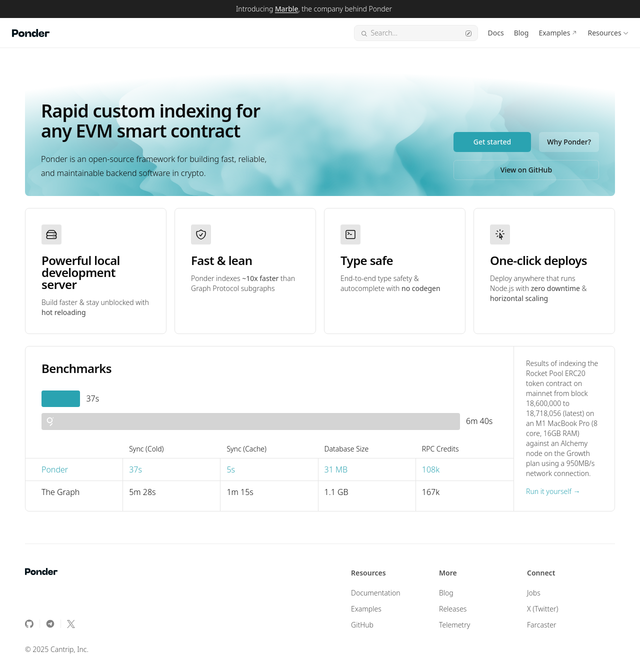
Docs (496, 33)
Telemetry (454, 625)
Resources (604, 33)
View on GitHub (526, 170)
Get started (492, 142)
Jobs (534, 593)
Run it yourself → (553, 491)
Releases (453, 609)
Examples (554, 33)
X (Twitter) (543, 609)
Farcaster (542, 625)
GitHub (362, 625)
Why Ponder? (569, 142)
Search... (416, 33)
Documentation (376, 593)
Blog (521, 33)
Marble (286, 9)
